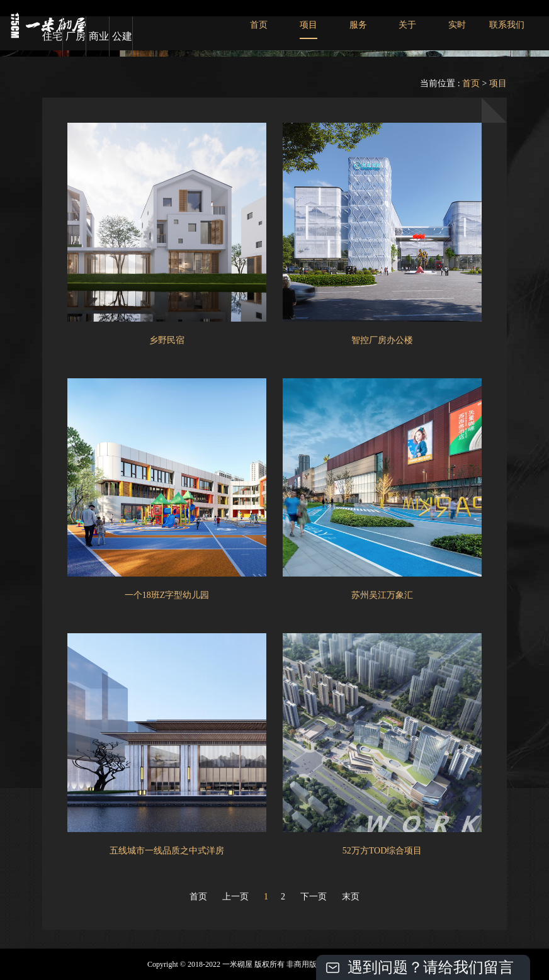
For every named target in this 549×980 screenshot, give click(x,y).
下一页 (314, 897)
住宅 (52, 36)
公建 (122, 36)
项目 (308, 25)
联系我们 (507, 25)
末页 (351, 897)
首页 (259, 25)
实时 (457, 25)
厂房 (76, 36)
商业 (99, 36)
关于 (407, 25)
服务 (358, 25)
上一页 (235, 897)
